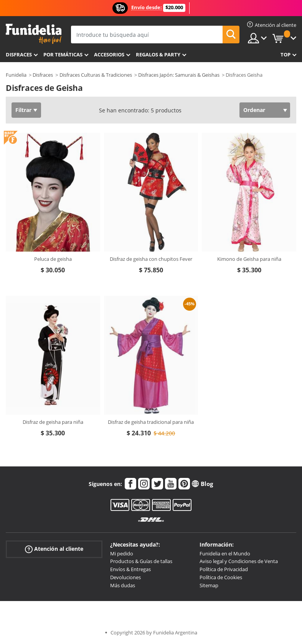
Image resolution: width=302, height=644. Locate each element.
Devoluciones (125, 577)
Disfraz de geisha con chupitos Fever (151, 259)
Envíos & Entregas (130, 569)
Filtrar (23, 110)
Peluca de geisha (53, 259)
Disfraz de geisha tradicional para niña (151, 422)
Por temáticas (63, 54)
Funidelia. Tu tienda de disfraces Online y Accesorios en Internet (34, 34)
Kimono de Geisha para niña (249, 259)
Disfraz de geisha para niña (53, 422)
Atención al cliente (54, 549)
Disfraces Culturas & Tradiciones (96, 75)
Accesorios (109, 54)
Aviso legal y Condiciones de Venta (239, 561)
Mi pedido (122, 553)
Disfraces (19, 54)
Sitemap (209, 585)
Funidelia (16, 75)
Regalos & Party (158, 54)
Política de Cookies (221, 577)
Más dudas (123, 585)
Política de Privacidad (224, 569)
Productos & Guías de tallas (141, 561)
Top (285, 54)
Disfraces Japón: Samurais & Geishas (179, 75)
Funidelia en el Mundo (225, 553)
